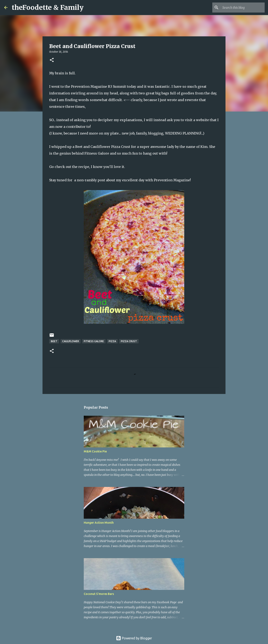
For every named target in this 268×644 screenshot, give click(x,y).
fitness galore (94, 341)
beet (54, 341)
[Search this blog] (243, 8)
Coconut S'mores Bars (99, 594)
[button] (52, 60)
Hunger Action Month (99, 523)
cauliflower (71, 341)
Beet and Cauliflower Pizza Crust (103, 147)
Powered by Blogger (134, 638)
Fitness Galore (97, 153)
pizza (112, 341)
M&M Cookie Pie (95, 451)
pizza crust (129, 341)
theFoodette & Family (48, 8)
